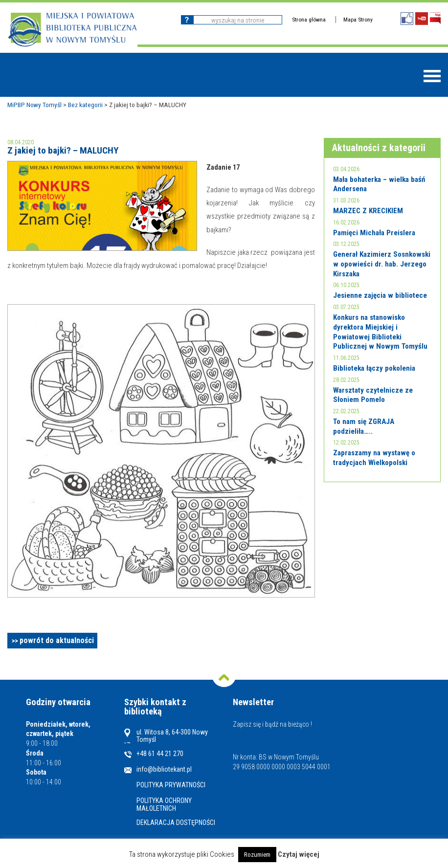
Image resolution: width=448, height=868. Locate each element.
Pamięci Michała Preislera (374, 233)
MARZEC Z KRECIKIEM (368, 211)
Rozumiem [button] (257, 855)
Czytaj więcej (299, 855)
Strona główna (309, 20)
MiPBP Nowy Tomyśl (34, 105)
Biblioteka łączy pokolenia (374, 368)
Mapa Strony (358, 20)
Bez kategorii (85, 105)
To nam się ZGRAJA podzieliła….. (364, 426)
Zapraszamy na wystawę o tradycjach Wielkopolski (374, 458)
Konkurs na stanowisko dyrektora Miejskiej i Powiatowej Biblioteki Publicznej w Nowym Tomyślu (380, 332)
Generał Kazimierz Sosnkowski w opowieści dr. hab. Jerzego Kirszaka (382, 264)
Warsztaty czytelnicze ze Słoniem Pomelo (373, 395)
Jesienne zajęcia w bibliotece (380, 295)
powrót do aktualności (57, 640)
